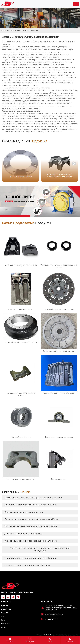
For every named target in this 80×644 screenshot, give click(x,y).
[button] (74, 163)
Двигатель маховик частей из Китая (23, 534)
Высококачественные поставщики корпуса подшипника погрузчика (40, 549)
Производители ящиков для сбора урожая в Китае (31, 519)
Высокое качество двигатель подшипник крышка (31, 526)
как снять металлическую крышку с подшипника (30, 505)
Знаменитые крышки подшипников (24, 512)
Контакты (70, 640)
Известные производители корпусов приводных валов (34, 497)
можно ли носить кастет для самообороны (27, 565)
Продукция (30, 640)
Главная (4, 31)
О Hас (50, 640)
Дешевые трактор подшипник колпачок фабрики (31, 558)
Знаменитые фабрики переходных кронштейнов (31, 541)
